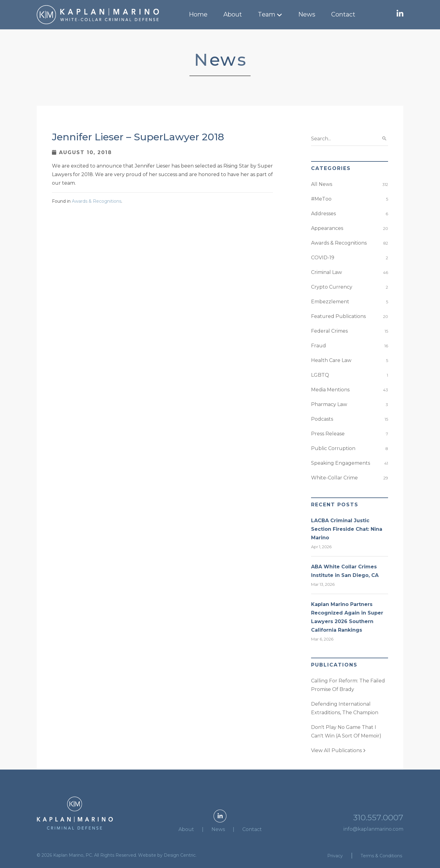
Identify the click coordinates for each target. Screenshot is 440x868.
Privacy (335, 856)
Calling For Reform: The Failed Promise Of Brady (348, 685)
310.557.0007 (378, 818)
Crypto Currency (332, 287)
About (233, 14)
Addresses (323, 214)
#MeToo (321, 199)
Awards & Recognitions (97, 201)
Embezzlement (330, 302)
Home (198, 14)
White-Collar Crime (334, 478)
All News (322, 184)
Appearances (327, 228)
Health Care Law (331, 360)
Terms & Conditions (381, 856)
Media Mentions (330, 390)
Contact (343, 14)
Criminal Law (326, 272)
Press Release (328, 434)
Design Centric (180, 855)
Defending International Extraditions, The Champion (345, 708)
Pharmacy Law (329, 404)
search (384, 139)
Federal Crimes (329, 331)
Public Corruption (333, 448)
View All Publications (338, 750)
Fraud (319, 346)
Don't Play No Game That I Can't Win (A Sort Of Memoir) (346, 731)
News (307, 14)
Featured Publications (338, 316)
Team (267, 14)
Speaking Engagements (341, 463)
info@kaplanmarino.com (373, 829)
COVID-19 (323, 258)
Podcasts (322, 419)
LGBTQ (320, 375)
